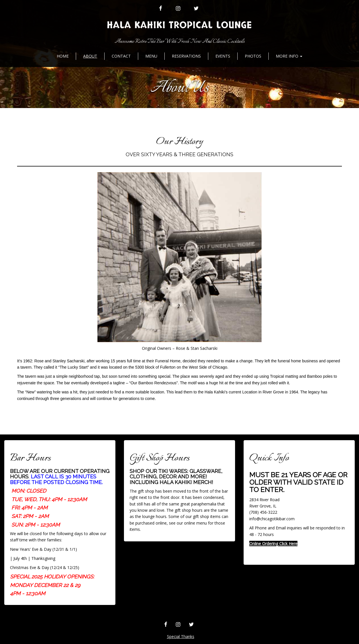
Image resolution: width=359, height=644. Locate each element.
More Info (289, 56)
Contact (121, 56)
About (90, 56)
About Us (180, 88)
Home (63, 56)
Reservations (186, 56)
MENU (151, 56)
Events (223, 56)
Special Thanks (181, 636)
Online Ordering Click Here (273, 544)
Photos (253, 56)
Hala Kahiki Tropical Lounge (179, 25)
